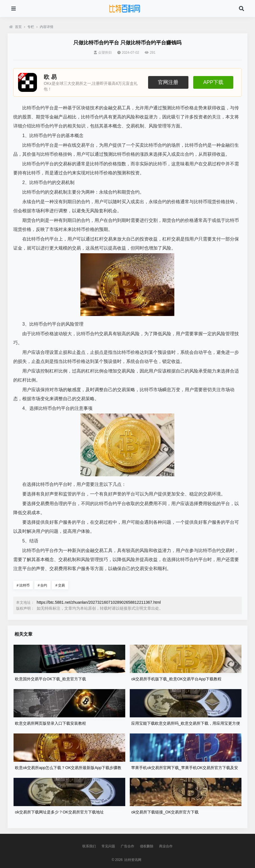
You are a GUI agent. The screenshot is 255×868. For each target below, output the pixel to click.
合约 (43, 585)
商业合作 (166, 846)
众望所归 (103, 53)
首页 (15, 27)
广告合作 (128, 846)
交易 (60, 585)
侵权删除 (147, 846)
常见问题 (108, 846)
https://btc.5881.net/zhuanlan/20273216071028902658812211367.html (99, 602)
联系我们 (89, 846)
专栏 (31, 27)
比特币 (23, 585)
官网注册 (168, 82)
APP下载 (213, 82)
